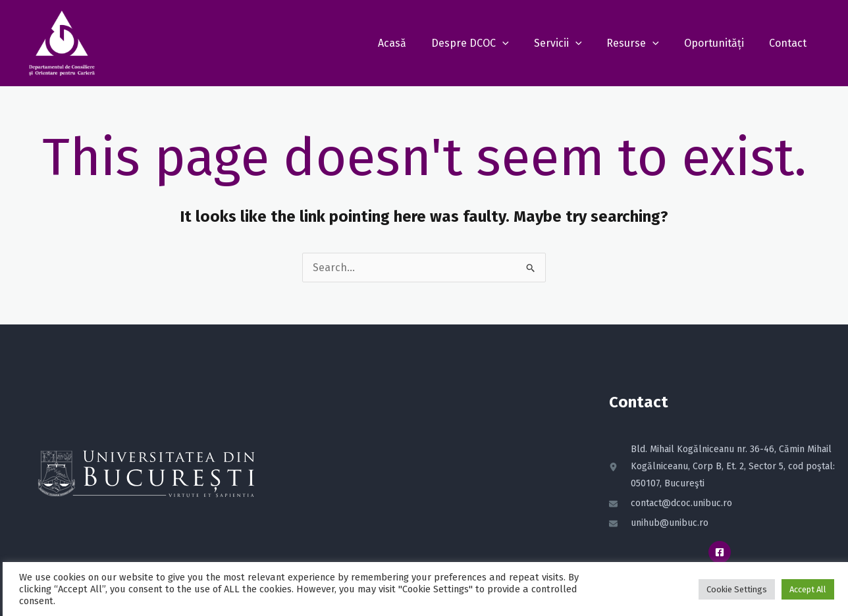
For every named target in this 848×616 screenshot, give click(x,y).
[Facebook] (720, 552)
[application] (520, 43)
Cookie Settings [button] (734, 589)
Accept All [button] (805, 589)
